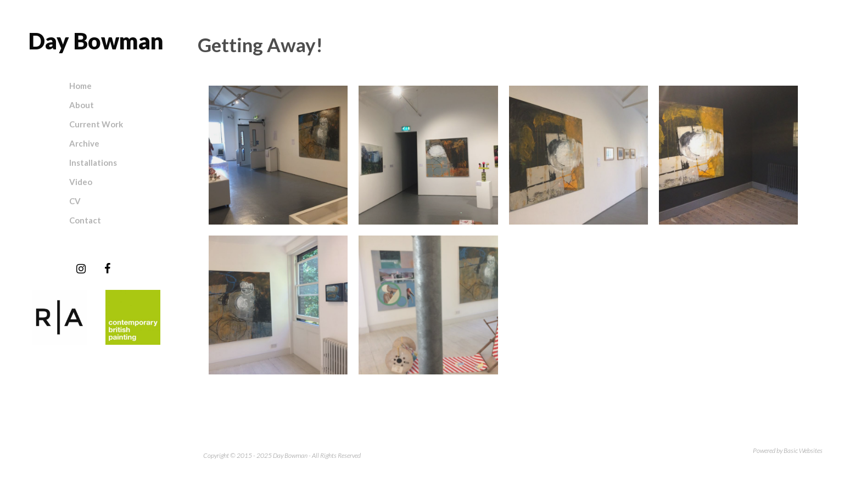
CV (75, 201)
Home (80, 86)
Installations (93, 163)
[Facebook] (107, 269)
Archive (84, 143)
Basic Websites (803, 450)
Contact (85, 220)
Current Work (96, 124)
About (82, 105)
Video (81, 182)
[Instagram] (81, 269)
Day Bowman (96, 41)
